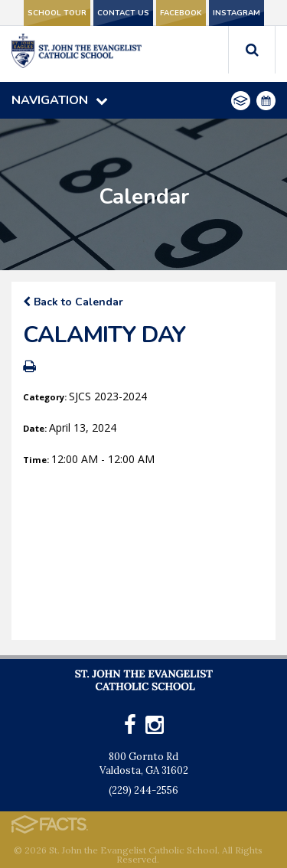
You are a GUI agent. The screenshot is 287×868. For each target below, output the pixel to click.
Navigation (60, 100)
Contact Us (123, 13)
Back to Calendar (73, 302)
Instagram (236, 13)
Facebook (181, 13)
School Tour (57, 13)
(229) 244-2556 (143, 790)
